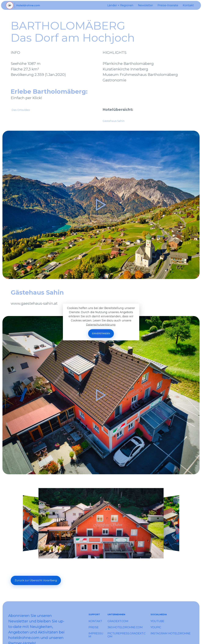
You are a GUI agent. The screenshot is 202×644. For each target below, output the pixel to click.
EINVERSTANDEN (101, 333)
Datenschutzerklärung (101, 325)
